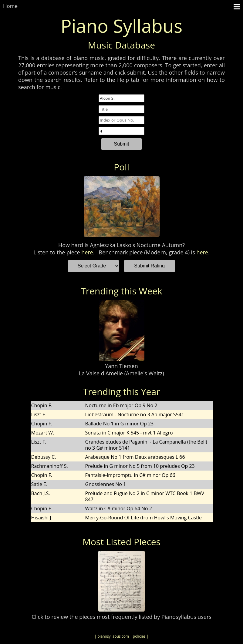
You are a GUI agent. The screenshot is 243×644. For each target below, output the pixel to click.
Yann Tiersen (121, 366)
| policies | (139, 636)
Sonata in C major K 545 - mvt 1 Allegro (129, 433)
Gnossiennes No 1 (106, 484)
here (87, 252)
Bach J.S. (41, 493)
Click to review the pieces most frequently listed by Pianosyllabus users (122, 617)
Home (10, 6)
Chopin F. (42, 405)
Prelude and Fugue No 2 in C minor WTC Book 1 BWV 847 (145, 496)
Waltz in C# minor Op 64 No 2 (119, 508)
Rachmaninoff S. (50, 466)
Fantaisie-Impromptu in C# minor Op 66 (130, 475)
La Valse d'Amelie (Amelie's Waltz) (122, 373)
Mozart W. (43, 433)
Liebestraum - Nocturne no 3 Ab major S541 (135, 414)
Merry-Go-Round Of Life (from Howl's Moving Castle (143, 518)
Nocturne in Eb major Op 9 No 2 (121, 405)
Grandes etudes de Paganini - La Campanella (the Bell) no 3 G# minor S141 (146, 445)
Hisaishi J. (42, 518)
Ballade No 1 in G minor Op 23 (120, 424)
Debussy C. (44, 457)
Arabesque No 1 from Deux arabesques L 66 (135, 457)
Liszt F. (39, 414)
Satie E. (39, 484)
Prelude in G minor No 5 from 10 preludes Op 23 (140, 466)
